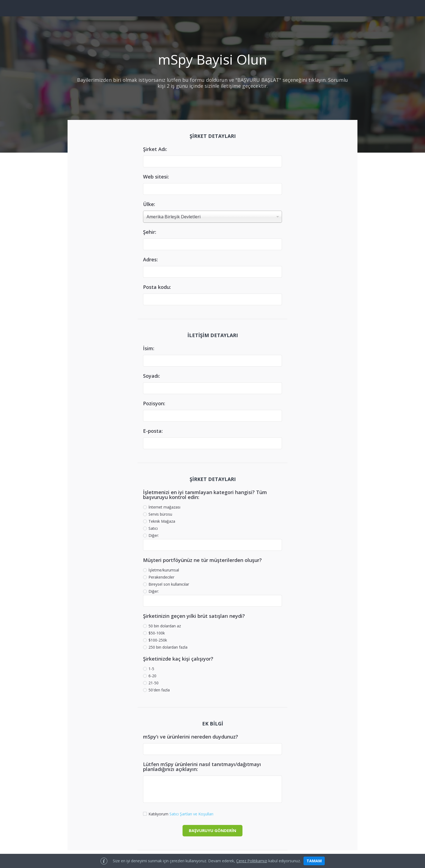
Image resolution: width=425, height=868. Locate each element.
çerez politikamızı (252, 861)
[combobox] (212, 217)
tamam (314, 861)
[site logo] (213, 8)
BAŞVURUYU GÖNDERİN (212, 830)
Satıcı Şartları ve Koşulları (191, 814)
